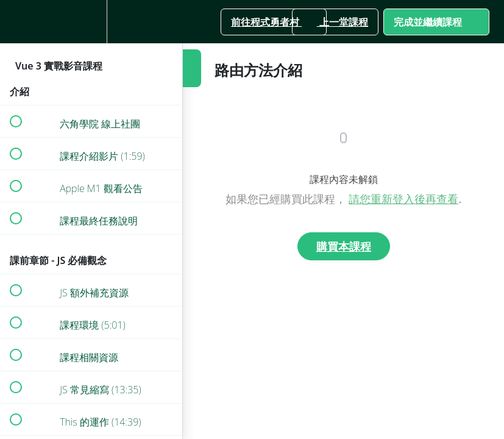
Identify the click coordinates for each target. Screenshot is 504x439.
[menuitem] (91, 22)
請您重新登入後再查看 (403, 199)
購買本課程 (344, 246)
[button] (15, 22)
